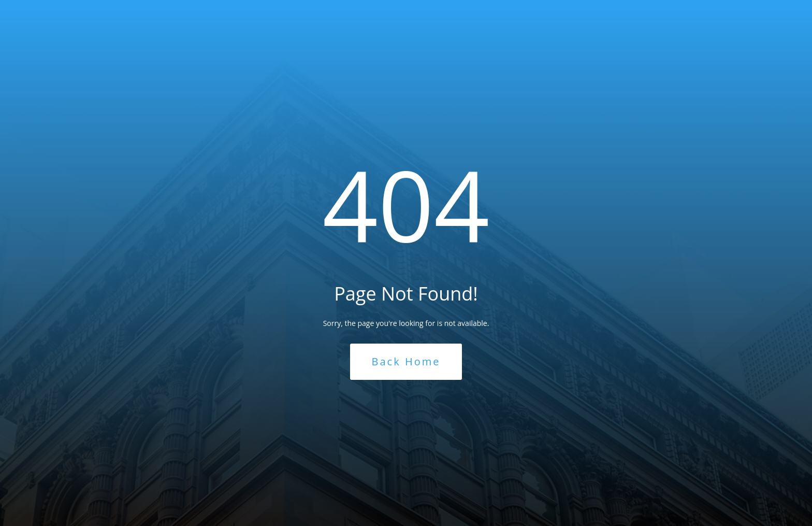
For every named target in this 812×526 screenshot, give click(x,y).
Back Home (406, 361)
